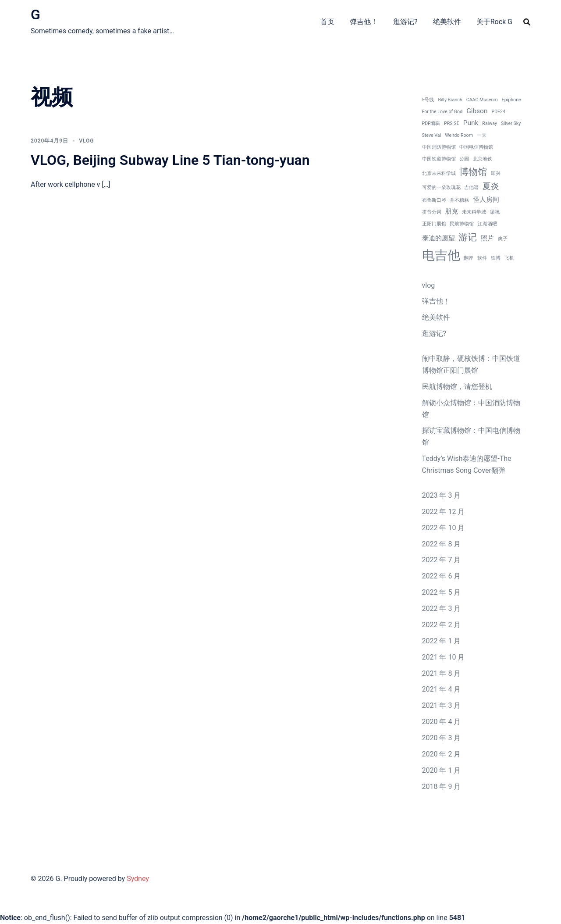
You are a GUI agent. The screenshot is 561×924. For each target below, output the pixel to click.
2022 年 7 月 (442, 560)
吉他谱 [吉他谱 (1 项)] (471, 187)
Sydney (138, 879)
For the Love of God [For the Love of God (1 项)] (442, 112)
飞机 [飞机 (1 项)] (509, 258)
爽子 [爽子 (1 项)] (503, 239)
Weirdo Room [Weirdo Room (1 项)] (459, 135)
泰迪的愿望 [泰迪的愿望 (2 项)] (439, 238)
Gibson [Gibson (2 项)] (477, 111)
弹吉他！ (364, 22)
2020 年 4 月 (442, 722)
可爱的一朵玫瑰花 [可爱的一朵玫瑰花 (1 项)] (441, 187)
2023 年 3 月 (442, 495)
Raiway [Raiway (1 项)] (490, 123)
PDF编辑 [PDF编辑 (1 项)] (431, 123)
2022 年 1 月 (442, 641)
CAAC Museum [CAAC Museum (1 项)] (482, 100)
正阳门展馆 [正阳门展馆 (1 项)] (434, 224)
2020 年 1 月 (442, 770)
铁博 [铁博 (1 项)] (496, 258)
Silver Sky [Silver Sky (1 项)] (511, 123)
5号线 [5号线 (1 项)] (428, 100)
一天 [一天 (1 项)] (482, 135)
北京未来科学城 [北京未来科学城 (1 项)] (439, 173)
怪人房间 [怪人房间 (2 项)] (486, 200)
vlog (86, 141)
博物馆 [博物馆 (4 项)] (473, 172)
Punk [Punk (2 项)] (471, 123)
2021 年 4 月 (442, 689)
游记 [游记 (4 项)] (468, 237)
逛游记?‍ (405, 22)
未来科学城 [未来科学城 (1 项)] (474, 212)
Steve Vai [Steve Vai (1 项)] (432, 135)
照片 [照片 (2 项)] (487, 238)
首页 (327, 22)
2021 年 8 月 (442, 673)
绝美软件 (447, 22)
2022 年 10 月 (444, 528)
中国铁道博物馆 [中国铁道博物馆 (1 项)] (439, 159)
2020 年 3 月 (442, 738)
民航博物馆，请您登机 (457, 387)
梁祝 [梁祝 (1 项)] (495, 212)
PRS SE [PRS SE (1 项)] (452, 123)
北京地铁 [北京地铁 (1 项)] (483, 159)
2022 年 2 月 (442, 625)
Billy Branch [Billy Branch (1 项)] (450, 100)
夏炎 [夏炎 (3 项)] (491, 186)
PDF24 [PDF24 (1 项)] (498, 112)
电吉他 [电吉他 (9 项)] (441, 255)
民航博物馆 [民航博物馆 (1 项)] (462, 224)
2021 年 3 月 (442, 705)
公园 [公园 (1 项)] (464, 159)
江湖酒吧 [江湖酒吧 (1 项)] (487, 224)
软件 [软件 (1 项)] (482, 258)
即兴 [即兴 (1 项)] (496, 173)
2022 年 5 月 (442, 592)
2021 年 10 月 (444, 657)
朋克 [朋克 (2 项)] (451, 211)
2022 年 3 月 (442, 608)
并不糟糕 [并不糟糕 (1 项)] (459, 200)
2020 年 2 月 (442, 754)
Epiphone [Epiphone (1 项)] (511, 100)
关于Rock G (494, 22)
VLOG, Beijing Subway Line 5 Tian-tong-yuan (170, 160)
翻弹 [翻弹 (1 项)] (469, 258)
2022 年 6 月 (442, 576)
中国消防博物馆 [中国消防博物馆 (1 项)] (439, 147)
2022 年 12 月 (444, 512)
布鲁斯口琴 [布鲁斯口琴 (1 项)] (434, 200)
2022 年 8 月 (442, 544)
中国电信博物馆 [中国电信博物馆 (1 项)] (476, 147)
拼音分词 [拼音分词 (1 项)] (432, 212)
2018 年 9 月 (442, 787)
